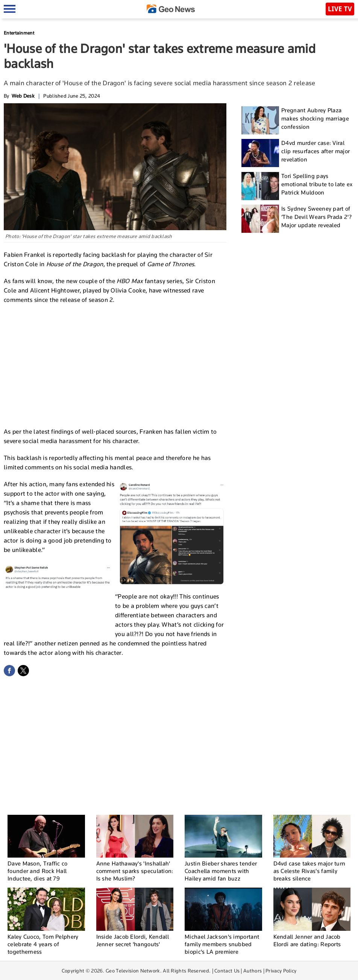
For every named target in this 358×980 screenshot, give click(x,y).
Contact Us (227, 971)
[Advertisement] (115, 365)
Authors (253, 971)
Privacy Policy (281, 971)
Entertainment (19, 33)
